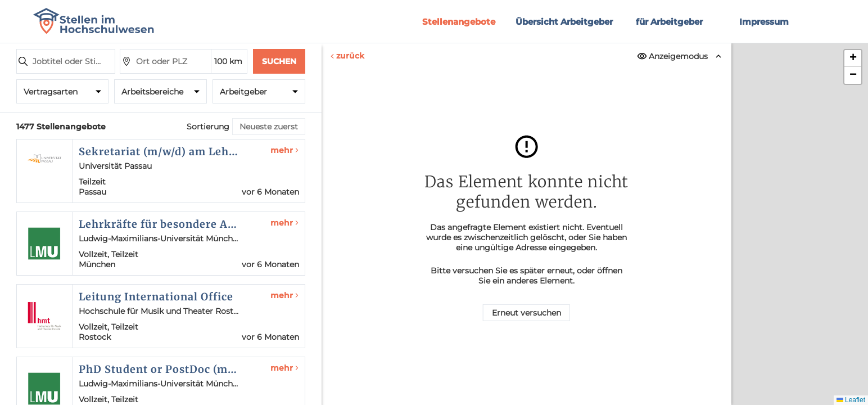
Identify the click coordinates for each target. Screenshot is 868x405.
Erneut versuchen (526, 313)
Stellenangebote (459, 22)
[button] (853, 58)
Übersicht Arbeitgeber (564, 22)
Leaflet (851, 400)
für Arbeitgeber (669, 22)
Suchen (279, 61)
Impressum (764, 22)
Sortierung (208, 127)
